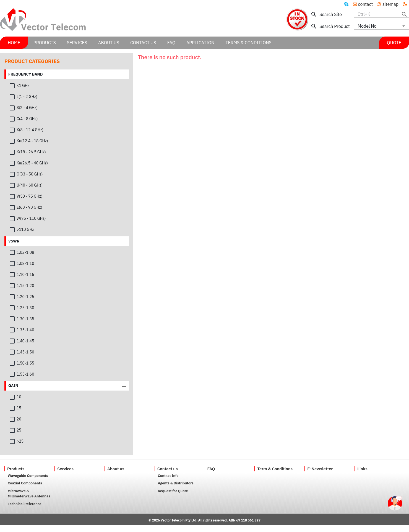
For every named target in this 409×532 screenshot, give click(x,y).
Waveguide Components (28, 476)
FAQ (211, 469)
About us (116, 469)
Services (65, 469)
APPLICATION (200, 43)
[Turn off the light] (405, 4)
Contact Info (168, 476)
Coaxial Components (25, 483)
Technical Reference (25, 504)
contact (363, 4)
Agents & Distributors (176, 483)
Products (16, 469)
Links (362, 469)
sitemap (388, 4)
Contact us (168, 469)
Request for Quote (173, 491)
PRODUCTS (45, 43)
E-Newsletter (320, 469)
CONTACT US (143, 43)
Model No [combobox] (367, 26)
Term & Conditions (275, 469)
